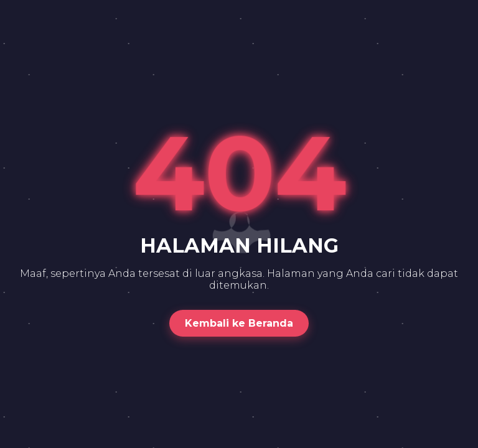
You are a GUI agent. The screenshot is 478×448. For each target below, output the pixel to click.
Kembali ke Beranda (239, 323)
